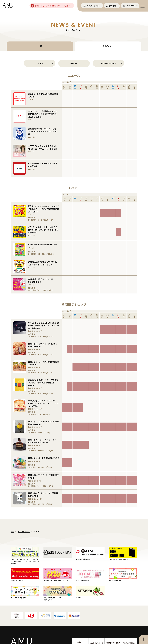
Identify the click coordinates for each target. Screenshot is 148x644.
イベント (74, 63)
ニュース (39, 63)
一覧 (40, 46)
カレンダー (108, 46)
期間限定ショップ (108, 63)
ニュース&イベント (24, 532)
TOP (13, 532)
